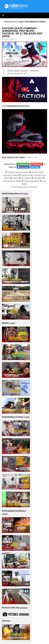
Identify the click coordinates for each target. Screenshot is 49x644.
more (25, 193)
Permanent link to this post (25, 187)
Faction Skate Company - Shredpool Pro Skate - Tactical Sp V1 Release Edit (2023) (22, 32)
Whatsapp (24, 164)
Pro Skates (26, 178)
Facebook (24, 167)
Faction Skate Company (18, 70)
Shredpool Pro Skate (12, 181)
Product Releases (31, 181)
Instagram (38, 164)
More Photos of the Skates (14, 157)
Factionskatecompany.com (18, 106)
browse (24, 608)
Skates (16, 178)
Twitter (36, 167)
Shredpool (34, 70)
